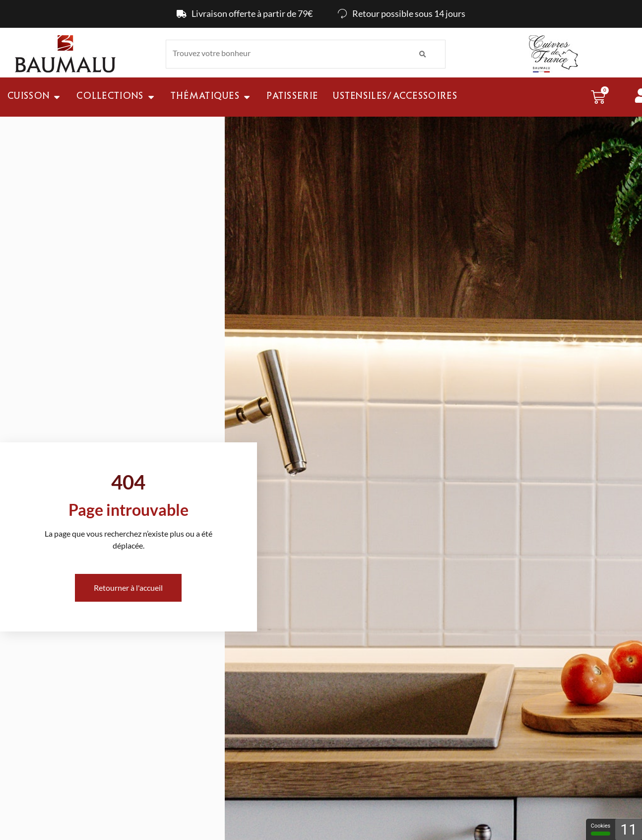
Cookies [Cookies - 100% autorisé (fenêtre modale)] (601, 829)
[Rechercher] (422, 54)
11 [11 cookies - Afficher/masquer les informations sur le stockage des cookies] (629, 829)
